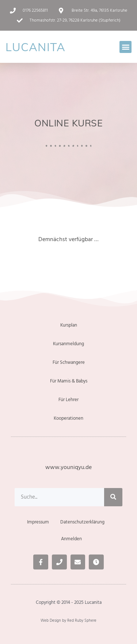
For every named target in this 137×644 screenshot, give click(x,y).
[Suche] (113, 497)
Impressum (38, 522)
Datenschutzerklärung (82, 522)
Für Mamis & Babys (69, 381)
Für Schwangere (69, 362)
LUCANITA (35, 47)
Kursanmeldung (68, 344)
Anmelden (71, 539)
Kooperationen (68, 418)
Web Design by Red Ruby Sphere (68, 620)
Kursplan (69, 325)
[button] (125, 47)
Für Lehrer (68, 400)
